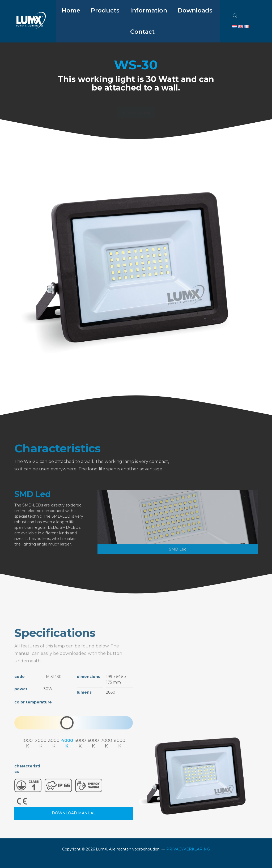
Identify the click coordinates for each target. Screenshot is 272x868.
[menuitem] (105, 24)
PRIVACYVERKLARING (188, 849)
